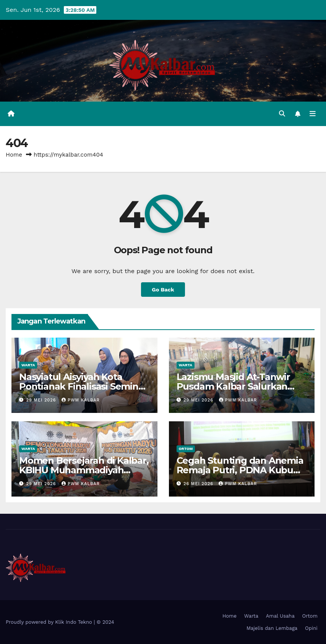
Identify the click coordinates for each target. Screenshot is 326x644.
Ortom (186, 449)
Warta (28, 365)
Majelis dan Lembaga (272, 628)
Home (14, 155)
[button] (282, 114)
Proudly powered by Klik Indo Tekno (50, 622)
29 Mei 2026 (42, 400)
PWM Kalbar (81, 400)
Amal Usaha (280, 616)
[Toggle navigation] (313, 114)
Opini (311, 628)
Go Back (163, 290)
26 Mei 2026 (199, 484)
